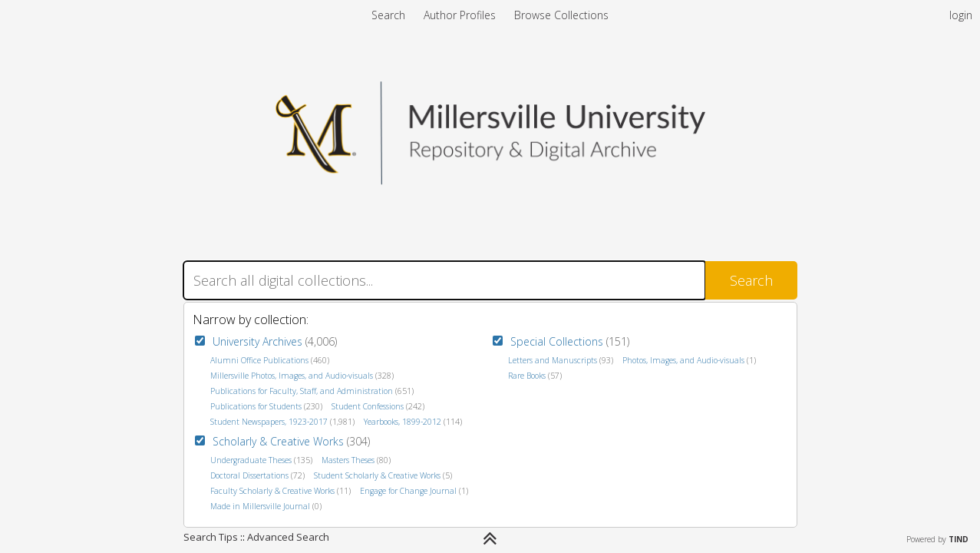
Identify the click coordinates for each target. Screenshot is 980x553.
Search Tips (211, 537)
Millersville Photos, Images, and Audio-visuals (292, 376)
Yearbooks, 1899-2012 (403, 422)
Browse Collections (561, 15)
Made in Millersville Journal (260, 506)
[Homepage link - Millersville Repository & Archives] (490, 180)
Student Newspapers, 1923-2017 (269, 422)
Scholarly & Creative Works (278, 441)
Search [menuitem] (388, 15)
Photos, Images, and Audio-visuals (683, 360)
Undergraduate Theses (251, 460)
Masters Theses (348, 460)
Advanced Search (288, 537)
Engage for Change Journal (408, 491)
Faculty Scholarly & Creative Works (272, 491)
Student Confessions (368, 406)
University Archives (257, 341)
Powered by (937, 539)
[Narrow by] (490, 538)
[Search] (444, 280)
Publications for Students (256, 406)
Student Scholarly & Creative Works (377, 475)
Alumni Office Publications (259, 360)
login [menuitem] (961, 15)
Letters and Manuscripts (553, 360)
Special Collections (557, 341)
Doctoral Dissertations (249, 475)
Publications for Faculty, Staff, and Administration (302, 391)
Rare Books (527, 376)
